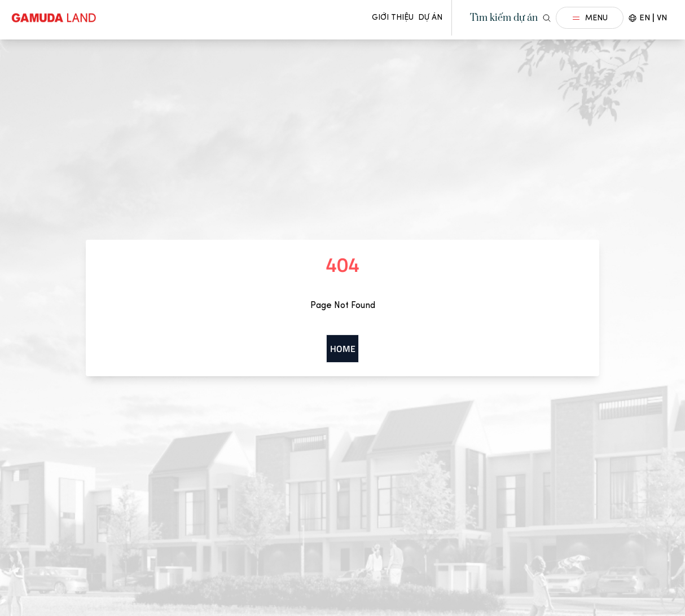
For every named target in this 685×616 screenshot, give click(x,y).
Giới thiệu (393, 17)
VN (662, 17)
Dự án (430, 17)
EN (645, 17)
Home (343, 349)
